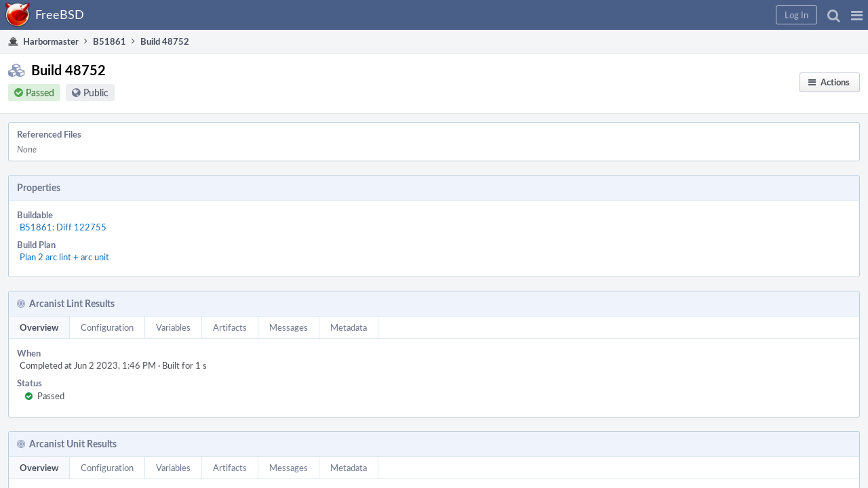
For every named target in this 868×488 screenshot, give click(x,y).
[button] (638, 15)
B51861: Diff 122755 (193, 189)
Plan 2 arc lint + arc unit (195, 204)
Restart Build (689, 167)
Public (110, 101)
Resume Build (690, 202)
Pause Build (686, 184)
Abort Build (686, 220)
